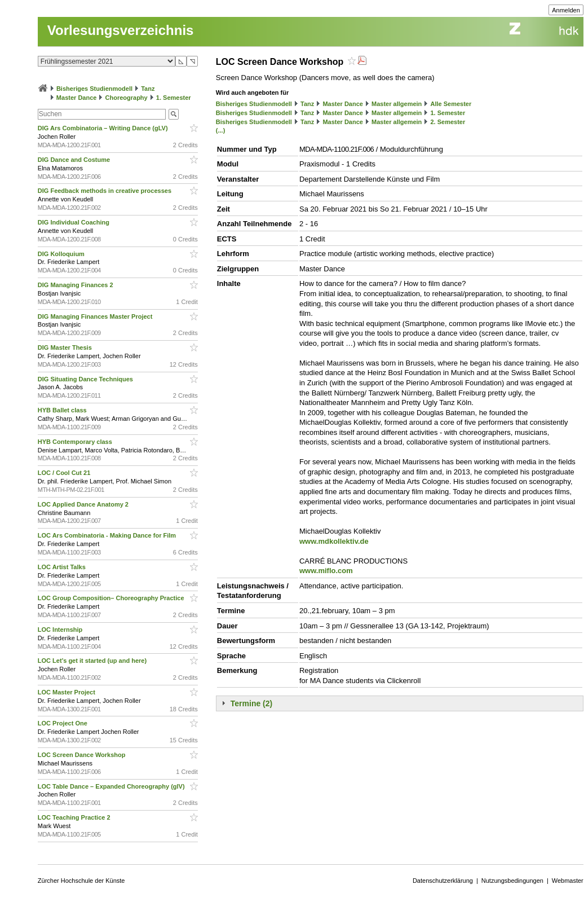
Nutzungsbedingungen (512, 881)
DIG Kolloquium (62, 254)
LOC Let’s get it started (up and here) (93, 661)
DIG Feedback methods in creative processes (105, 191)
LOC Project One (63, 723)
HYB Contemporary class (76, 442)
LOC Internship (61, 630)
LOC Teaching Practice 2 (75, 817)
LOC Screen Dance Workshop (83, 755)
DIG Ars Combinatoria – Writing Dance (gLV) (104, 128)
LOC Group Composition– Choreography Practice (112, 598)
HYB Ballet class (63, 410)
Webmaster (568, 881)
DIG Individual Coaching (74, 222)
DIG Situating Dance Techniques (86, 379)
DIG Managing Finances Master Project (96, 316)
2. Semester (448, 122)
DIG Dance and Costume (75, 160)
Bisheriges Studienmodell (94, 89)
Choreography (127, 98)
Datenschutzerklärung (443, 881)
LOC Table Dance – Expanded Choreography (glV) (112, 786)
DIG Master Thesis (66, 347)
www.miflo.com (326, 571)
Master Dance (77, 98)
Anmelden (566, 10)
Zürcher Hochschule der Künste (81, 881)
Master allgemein (397, 104)
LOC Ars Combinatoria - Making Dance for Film (108, 535)
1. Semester (174, 98)
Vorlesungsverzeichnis (121, 30)
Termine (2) (251, 703)
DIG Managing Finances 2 (76, 285)
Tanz (148, 89)
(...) (221, 130)
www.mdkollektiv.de (334, 541)
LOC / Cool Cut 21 (65, 473)
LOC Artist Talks (63, 567)
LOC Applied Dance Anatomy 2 (84, 504)
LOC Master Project (67, 692)
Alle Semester (451, 104)
